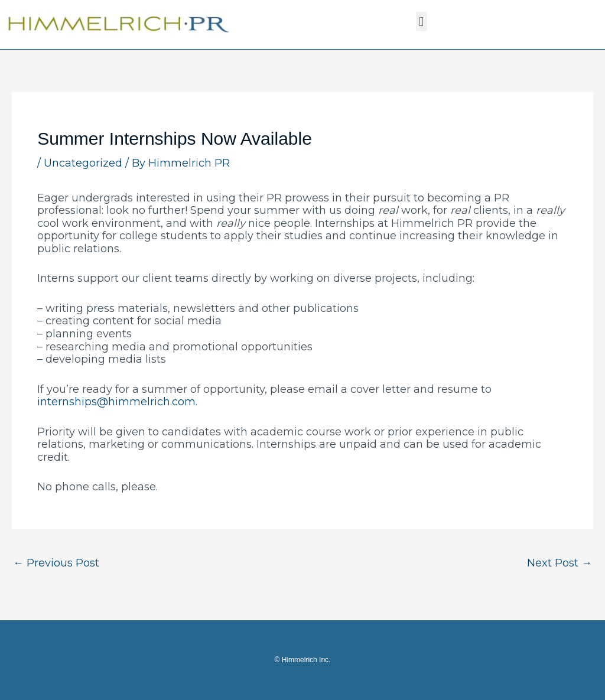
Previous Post (56, 563)
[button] (422, 22)
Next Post (560, 563)
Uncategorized (83, 163)
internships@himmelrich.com (116, 402)
